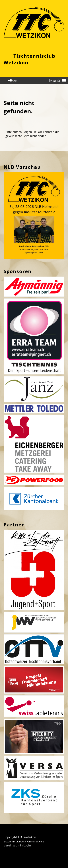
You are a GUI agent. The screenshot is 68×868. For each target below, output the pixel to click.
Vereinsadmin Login (17, 845)
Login (13, 80)
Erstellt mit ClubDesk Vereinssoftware (24, 842)
